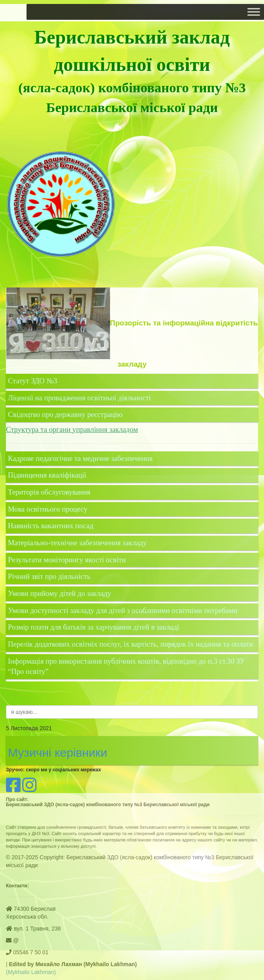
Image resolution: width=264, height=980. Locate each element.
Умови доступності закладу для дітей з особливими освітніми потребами (123, 610)
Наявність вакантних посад (51, 526)
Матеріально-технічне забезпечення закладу (77, 543)
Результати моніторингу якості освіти (67, 560)
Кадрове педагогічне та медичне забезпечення (80, 458)
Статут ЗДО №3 (33, 381)
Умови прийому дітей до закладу (60, 593)
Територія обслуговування (49, 492)
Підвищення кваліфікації (48, 475)
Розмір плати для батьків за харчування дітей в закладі (93, 627)
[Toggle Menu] (254, 12)
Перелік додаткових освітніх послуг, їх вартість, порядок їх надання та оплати (130, 644)
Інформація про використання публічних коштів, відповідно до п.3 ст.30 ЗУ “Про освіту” (126, 666)
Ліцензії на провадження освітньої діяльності (79, 398)
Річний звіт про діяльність (49, 576)
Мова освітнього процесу (48, 509)
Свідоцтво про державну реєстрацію (65, 414)
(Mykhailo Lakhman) (31, 972)
